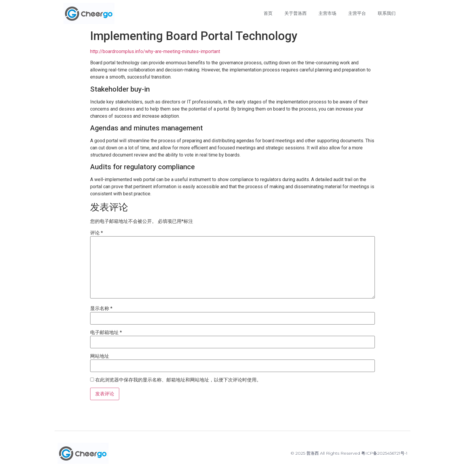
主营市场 (327, 13)
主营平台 (357, 13)
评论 (97, 233)
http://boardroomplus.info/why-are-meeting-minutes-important (155, 51)
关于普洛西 (296, 13)
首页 (268, 13)
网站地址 (100, 356)
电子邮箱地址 (106, 333)
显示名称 (101, 309)
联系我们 (387, 13)
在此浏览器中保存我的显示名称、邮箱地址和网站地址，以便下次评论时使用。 (178, 380)
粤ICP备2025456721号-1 (384, 453)
